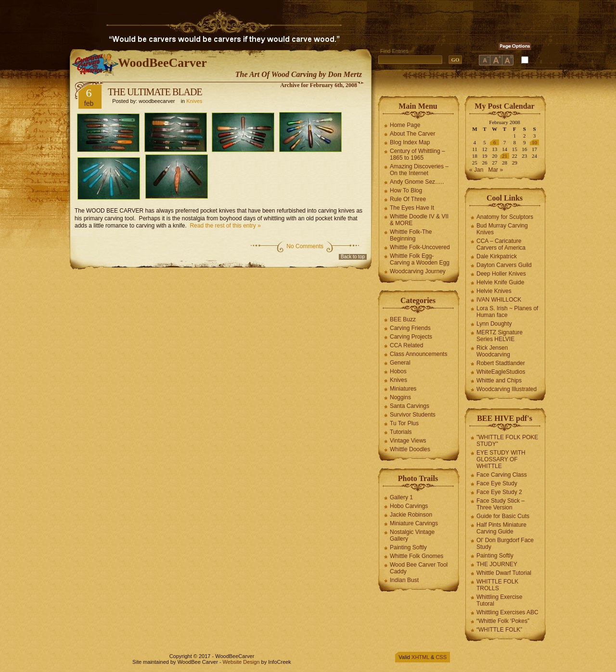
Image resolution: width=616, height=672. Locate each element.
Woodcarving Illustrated (507, 389)
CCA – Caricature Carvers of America (501, 244)
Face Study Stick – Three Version (500, 504)
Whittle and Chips (499, 380)
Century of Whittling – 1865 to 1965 (417, 154)
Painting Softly (408, 547)
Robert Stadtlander (501, 363)
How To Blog (406, 190)
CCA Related (406, 345)
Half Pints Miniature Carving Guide (501, 528)
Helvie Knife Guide (500, 282)
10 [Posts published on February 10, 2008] (534, 142)
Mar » (495, 170)
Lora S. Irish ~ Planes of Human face (507, 312)
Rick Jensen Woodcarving (493, 351)
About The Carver (413, 134)
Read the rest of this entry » (225, 226)
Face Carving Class (502, 475)
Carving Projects (411, 337)
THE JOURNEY (497, 564)
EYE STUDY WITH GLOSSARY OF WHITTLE (501, 459)
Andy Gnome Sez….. (417, 182)
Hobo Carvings (409, 506)
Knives (194, 101)
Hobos (398, 371)
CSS (441, 657)
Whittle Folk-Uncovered (420, 247)
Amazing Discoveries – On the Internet (419, 170)
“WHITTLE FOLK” (499, 630)
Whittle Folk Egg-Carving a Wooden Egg (420, 259)
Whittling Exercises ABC (507, 612)
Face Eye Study (497, 483)
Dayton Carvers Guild (504, 265)
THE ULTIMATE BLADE (155, 92)
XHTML (420, 657)
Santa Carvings (410, 406)
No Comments (305, 246)
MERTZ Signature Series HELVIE (500, 336)
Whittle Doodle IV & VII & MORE (419, 220)
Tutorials (401, 432)
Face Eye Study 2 (499, 492)
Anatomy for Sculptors (505, 217)
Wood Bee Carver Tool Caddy (419, 568)
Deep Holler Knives (501, 274)
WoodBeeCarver (162, 63)
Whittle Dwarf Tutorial (504, 573)
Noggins (400, 397)
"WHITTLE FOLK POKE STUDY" (507, 441)
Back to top (353, 257)
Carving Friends (410, 328)
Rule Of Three (408, 199)
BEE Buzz (403, 319)
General (400, 363)
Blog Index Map (410, 142)
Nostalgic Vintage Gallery (412, 535)
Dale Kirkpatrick (497, 256)
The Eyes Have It (412, 208)
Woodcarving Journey (418, 271)
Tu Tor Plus (404, 423)
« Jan (476, 170)
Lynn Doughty (494, 324)
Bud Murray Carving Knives (502, 229)
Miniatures (403, 389)
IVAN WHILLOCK (499, 300)
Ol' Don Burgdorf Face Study (505, 544)
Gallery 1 (401, 497)
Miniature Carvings (414, 523)
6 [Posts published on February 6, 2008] (495, 142)
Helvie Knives (494, 291)
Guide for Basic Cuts (503, 516)
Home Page (405, 125)
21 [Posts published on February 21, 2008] (505, 156)
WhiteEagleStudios (501, 372)
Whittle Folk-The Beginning (411, 235)
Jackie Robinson (411, 515)
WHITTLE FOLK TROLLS (497, 585)
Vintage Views (408, 441)
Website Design (241, 662)
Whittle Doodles (410, 449)
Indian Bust (404, 580)
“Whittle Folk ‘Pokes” (503, 621)
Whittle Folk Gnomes (417, 556)
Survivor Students (413, 415)
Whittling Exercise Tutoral (499, 600)
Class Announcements (418, 354)
